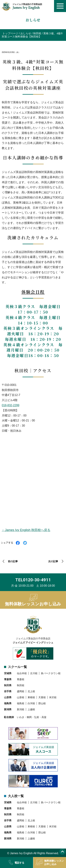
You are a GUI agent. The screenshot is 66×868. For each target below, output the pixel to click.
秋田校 (37, 33)
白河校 (31, 703)
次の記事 (53, 561)
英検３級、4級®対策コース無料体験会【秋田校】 (32, 35)
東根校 (31, 697)
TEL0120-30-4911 (33, 580)
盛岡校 (21, 691)
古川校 (34, 673)
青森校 (21, 679)
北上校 (31, 691)
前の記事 (13, 561)
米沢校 (53, 697)
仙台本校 (22, 673)
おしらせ (26, 33)
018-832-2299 (11, 405)
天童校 (42, 697)
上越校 (31, 709)
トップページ (10, 33)
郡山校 (42, 703)
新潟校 (21, 709)
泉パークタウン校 (51, 673)
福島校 (21, 703)
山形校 (21, 697)
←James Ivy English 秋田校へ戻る (26, 530)
